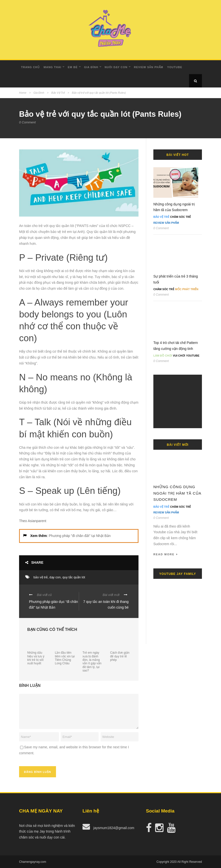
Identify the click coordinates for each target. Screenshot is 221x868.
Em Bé (73, 67)
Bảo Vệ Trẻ (58, 93)
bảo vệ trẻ (41, 577)
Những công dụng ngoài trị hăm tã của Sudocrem (177, 493)
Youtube (175, 67)
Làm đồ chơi (163, 356)
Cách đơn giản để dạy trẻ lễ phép (120, 656)
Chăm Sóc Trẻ (181, 217)
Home (23, 93)
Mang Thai (52, 67)
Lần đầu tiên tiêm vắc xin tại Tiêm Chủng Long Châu (65, 658)
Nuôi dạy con (116, 67)
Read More (166, 554)
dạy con (55, 577)
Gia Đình (91, 67)
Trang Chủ (30, 67)
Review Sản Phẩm (148, 67)
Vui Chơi (179, 356)
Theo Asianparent (33, 521)
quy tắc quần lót (74, 577)
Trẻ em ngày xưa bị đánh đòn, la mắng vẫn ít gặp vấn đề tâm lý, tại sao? (92, 662)
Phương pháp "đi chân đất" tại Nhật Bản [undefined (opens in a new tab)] (80, 536)
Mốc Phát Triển (187, 289)
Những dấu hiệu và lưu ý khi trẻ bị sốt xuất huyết (36, 658)
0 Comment (27, 122)
